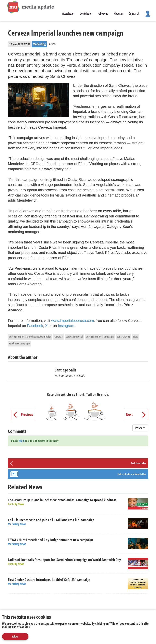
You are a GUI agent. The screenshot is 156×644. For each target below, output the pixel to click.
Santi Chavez (123, 337)
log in (22, 441)
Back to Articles (138, 463)
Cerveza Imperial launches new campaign (30, 337)
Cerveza (58, 337)
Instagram (66, 326)
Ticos (135, 337)
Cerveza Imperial (74, 337)
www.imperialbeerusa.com (73, 321)
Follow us (103, 14)
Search (134, 14)
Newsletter (68, 14)
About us (119, 14)
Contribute (86, 14)
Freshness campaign (19, 343)
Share (140, 428)
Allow (15, 636)
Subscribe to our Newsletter (132, 474)
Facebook (35, 326)
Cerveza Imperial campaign (100, 337)
